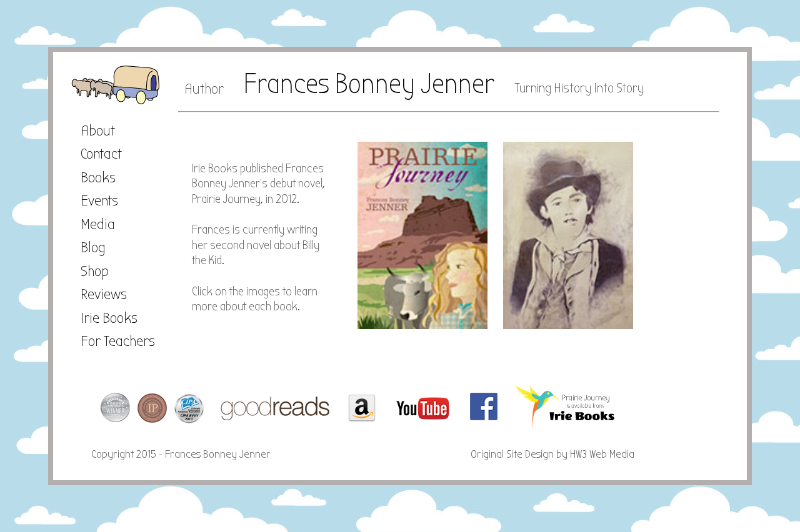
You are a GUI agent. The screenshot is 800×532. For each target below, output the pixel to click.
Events (99, 200)
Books (98, 177)
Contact (101, 154)
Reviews (104, 294)
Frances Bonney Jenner (369, 84)
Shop (95, 271)
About (98, 131)
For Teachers (118, 341)
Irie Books (109, 318)
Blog (93, 247)
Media (98, 224)
